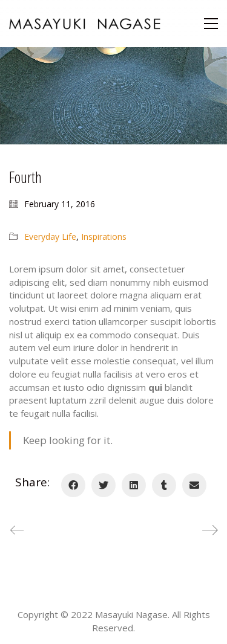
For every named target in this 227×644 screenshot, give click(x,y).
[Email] (194, 485)
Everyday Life (50, 237)
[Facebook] (73, 485)
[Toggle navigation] (211, 24)
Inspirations (104, 237)
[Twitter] (104, 485)
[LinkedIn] (134, 485)
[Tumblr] (164, 485)
